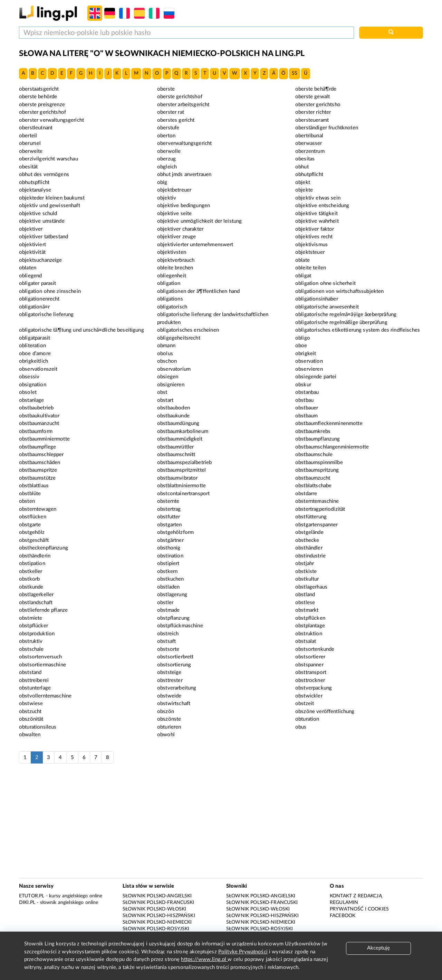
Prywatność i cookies (359, 909)
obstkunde (31, 587)
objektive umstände (42, 221)
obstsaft (166, 641)
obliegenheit (172, 276)
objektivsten (172, 252)
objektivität (32, 252)
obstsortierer (310, 657)
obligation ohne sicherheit (325, 283)
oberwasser (309, 143)
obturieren (169, 727)
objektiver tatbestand (44, 237)
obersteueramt (312, 120)
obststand (30, 672)
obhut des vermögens (44, 174)
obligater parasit (38, 283)
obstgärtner (170, 540)
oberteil (28, 136)
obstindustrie (310, 556)
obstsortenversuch (41, 657)
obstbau (304, 400)
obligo (303, 338)
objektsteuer (310, 252)
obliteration (32, 346)
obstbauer (307, 408)
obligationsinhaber (317, 299)
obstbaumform (36, 431)
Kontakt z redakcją (356, 896)
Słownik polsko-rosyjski (156, 929)
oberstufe (168, 128)
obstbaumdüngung (178, 423)
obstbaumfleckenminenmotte (329, 423)
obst (162, 392)
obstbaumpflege (37, 447)
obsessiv (29, 377)
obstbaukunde (173, 416)
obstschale (31, 649)
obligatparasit (35, 338)
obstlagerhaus (311, 587)
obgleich (167, 167)
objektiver (31, 229)
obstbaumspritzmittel (181, 470)
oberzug (166, 159)
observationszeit (38, 369)
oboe (301, 346)
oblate (302, 260)
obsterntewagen (38, 509)
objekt (303, 182)
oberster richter (313, 112)
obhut (302, 167)
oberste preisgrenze (42, 105)
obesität (28, 167)
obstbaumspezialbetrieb (184, 463)
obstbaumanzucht (39, 423)
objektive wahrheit (317, 221)
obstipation (32, 563)
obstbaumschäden (40, 463)
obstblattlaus (34, 486)
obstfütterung (311, 517)
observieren (309, 369)
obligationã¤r (34, 307)
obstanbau (307, 392)
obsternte (168, 501)
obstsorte (168, 649)
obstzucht (30, 711)
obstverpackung (314, 688)
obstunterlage (35, 688)
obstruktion (309, 634)
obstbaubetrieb (36, 408)
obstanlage (32, 400)
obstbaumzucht (313, 478)
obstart (165, 400)
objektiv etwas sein (318, 198)
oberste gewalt (313, 97)
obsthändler (309, 548)
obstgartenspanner (317, 525)
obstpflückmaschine (180, 626)
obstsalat (306, 641)
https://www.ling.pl (204, 959)
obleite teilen (311, 268)
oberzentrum (310, 151)
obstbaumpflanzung (318, 439)
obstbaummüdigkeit (180, 439)
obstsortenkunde (315, 649)
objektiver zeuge (176, 237)
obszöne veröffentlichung (325, 711)
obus (301, 727)
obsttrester (170, 680)
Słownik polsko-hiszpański (159, 916)
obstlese (305, 603)
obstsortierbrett (175, 657)
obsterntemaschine (317, 501)
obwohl (166, 735)
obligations (170, 299)
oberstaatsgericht (39, 89)
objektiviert (32, 245)
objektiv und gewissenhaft (50, 206)
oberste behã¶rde (316, 89)
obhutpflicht (309, 174)
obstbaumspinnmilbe (319, 463)
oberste (166, 89)
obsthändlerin (35, 556)
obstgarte (30, 525)
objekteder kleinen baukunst (52, 198)
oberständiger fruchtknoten (327, 128)
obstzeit (305, 704)
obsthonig (169, 548)
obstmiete (31, 618)
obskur (303, 385)
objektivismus (311, 245)
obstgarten (170, 525)
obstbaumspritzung (317, 470)
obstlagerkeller (36, 595)
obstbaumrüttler (175, 447)
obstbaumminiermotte (44, 439)
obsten (27, 501)
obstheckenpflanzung (44, 548)
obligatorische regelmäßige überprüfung (341, 322)
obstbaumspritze (38, 470)
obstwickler (309, 696)
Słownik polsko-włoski (154, 909)
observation (309, 361)
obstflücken (33, 517)
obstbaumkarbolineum (183, 431)
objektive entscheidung (322, 206)
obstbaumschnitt (176, 455)
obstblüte (30, 494)
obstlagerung (172, 595)
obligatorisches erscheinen (188, 330)
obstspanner (309, 665)
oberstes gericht (176, 120)
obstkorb (29, 579)
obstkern (167, 571)
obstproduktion (37, 634)
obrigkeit (306, 354)
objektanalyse (35, 190)
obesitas (305, 159)
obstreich (168, 634)
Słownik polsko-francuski (158, 903)
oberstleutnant (36, 128)
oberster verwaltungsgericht (51, 120)
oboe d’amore (35, 354)
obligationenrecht (39, 299)
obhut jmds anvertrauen (184, 174)
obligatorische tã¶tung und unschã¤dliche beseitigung (81, 330)
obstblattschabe (313, 486)
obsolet (28, 392)
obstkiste (306, 571)
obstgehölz (32, 532)
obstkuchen (171, 579)
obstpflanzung (173, 618)
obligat (303, 276)
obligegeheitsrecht (179, 338)
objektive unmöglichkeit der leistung (199, 221)
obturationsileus (38, 727)
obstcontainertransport (183, 494)
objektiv (167, 198)
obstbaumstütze (37, 478)
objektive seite (174, 214)
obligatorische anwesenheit (327, 307)
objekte (304, 190)
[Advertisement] (221, 824)
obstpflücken (310, 618)
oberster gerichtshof (42, 112)
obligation (169, 283)
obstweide (169, 696)
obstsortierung (174, 665)
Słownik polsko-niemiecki (157, 922)
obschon (167, 361)
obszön (166, 711)
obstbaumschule (314, 455)
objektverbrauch (176, 260)
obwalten (30, 735)
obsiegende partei (316, 377)
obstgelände (309, 532)
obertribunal (309, 136)
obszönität (31, 719)
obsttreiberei (34, 680)
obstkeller (31, 571)
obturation (307, 719)
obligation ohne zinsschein (50, 291)
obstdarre (306, 494)
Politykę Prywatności (243, 952)
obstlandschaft (36, 603)
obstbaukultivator (39, 416)
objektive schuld (38, 214)
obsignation (33, 385)
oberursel (30, 143)
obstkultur (307, 579)
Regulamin (344, 903)
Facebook (343, 916)
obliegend (30, 276)
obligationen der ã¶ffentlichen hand (198, 291)
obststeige (169, 672)
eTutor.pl (32, 896)
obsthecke (307, 540)
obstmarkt (307, 610)
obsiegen (168, 377)
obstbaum (306, 416)
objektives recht (314, 237)
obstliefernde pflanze (43, 610)
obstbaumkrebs (313, 431)
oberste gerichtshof (180, 97)
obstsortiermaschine (42, 665)
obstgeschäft (34, 540)
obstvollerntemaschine (45, 696)
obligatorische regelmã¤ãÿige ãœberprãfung (346, 315)
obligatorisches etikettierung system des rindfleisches (358, 330)
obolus (165, 354)
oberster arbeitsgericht (183, 105)
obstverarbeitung (177, 688)
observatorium (174, 369)
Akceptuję (378, 948)
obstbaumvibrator (177, 478)
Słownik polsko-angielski (157, 896)
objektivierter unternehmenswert (195, 245)
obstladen (168, 587)
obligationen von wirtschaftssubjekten (340, 291)
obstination (170, 556)
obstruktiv (31, 641)
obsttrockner (310, 680)
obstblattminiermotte (181, 486)
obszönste (169, 719)
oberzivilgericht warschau (49, 159)
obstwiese (31, 704)
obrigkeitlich (33, 361)
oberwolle (169, 151)
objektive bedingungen (184, 206)
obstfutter (169, 517)
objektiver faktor (315, 229)
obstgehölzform (175, 532)
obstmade (168, 610)
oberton (166, 136)
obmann (166, 346)
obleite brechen (175, 268)
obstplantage (310, 626)
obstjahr (305, 563)
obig (162, 182)
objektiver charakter (180, 229)
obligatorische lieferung (46, 315)
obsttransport (311, 672)
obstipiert (168, 563)
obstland (305, 595)
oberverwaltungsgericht (184, 143)
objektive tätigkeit (316, 214)
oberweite (31, 151)
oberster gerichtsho (318, 105)
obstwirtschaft (174, 704)
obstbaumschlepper (41, 455)
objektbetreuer (174, 190)
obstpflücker (33, 626)
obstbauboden (174, 408)
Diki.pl (27, 903)
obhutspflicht (34, 182)
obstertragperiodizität (320, 509)
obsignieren (171, 385)
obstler (165, 603)
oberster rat (171, 112)
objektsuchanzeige (41, 260)
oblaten (28, 268)
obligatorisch (172, 307)
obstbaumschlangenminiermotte (332, 447)
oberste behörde (38, 97)
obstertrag (169, 509)
